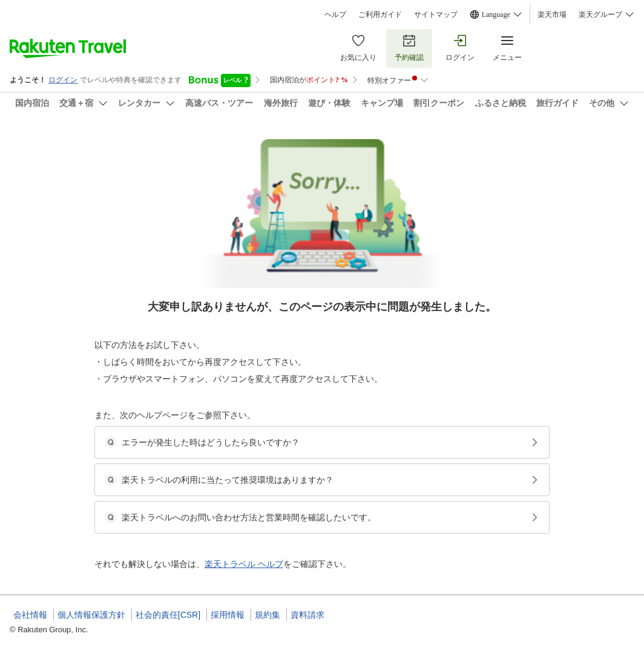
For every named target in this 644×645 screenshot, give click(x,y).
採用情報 (228, 615)
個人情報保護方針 (91, 615)
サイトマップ (436, 15)
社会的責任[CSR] (168, 615)
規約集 (268, 615)
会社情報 (30, 615)
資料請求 (307, 615)
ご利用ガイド (380, 15)
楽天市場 (552, 15)
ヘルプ (335, 15)
